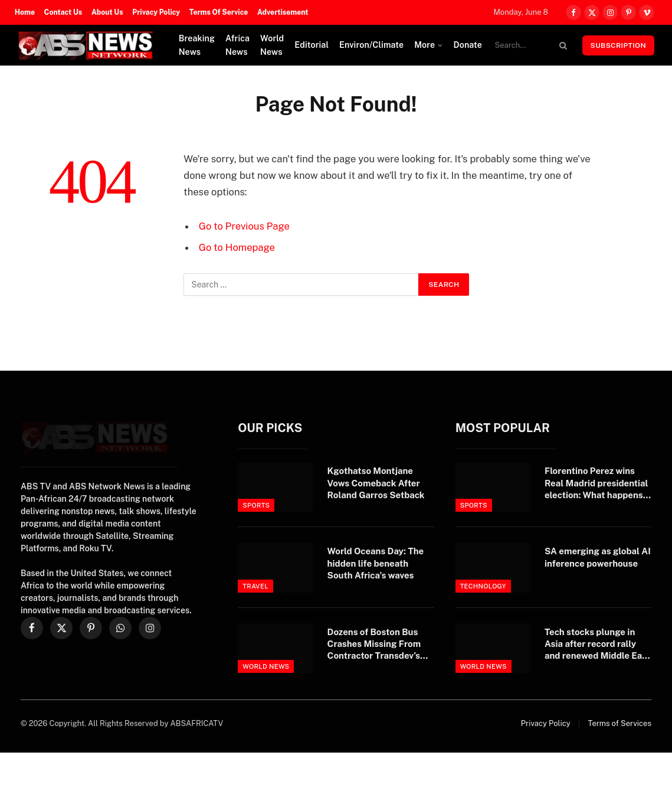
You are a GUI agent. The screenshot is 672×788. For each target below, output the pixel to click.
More (424, 45)
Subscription (618, 45)
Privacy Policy (156, 12)
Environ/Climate (371, 45)
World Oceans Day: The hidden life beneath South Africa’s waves (376, 563)
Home (25, 12)
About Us (107, 12)
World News (272, 45)
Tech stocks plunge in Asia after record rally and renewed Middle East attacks (597, 645)
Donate (468, 45)
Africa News (237, 45)
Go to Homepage (237, 247)
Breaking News (197, 45)
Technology (483, 586)
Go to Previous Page (244, 226)
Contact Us (63, 12)
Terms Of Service (219, 12)
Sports (256, 505)
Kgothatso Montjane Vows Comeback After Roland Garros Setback (376, 483)
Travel (255, 586)
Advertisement (283, 12)
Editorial (312, 45)
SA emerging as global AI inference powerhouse (598, 557)
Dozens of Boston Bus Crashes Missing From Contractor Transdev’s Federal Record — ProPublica (374, 645)
